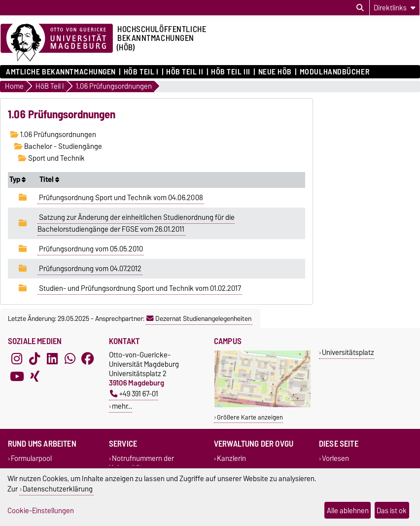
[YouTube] (17, 377)
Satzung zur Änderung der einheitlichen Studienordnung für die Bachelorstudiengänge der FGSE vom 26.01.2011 (136, 223)
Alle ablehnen (348, 510)
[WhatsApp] (70, 359)
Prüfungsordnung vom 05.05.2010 (91, 249)
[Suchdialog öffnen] (360, 8)
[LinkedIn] (52, 359)
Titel (49, 179)
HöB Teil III (231, 72)
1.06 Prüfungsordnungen (53, 135)
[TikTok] (35, 359)
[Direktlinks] (395, 8)
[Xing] (35, 377)
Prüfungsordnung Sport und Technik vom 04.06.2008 (121, 198)
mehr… (122, 406)
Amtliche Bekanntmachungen (61, 72)
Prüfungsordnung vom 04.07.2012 (90, 269)
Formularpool (31, 458)
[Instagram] (17, 359)
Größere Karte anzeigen (250, 417)
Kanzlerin (231, 458)
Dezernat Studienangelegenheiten (199, 318)
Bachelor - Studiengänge (58, 146)
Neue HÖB (275, 72)
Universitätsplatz (348, 352)
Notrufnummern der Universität (141, 463)
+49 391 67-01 (134, 394)
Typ (17, 179)
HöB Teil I (141, 72)
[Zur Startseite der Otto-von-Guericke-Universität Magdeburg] (57, 43)
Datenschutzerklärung (58, 489)
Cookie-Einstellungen (41, 510)
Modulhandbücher (334, 72)
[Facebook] (88, 359)
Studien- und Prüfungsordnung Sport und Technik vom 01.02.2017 (140, 288)
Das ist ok (392, 510)
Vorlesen (335, 458)
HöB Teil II (185, 72)
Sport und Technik (52, 158)
